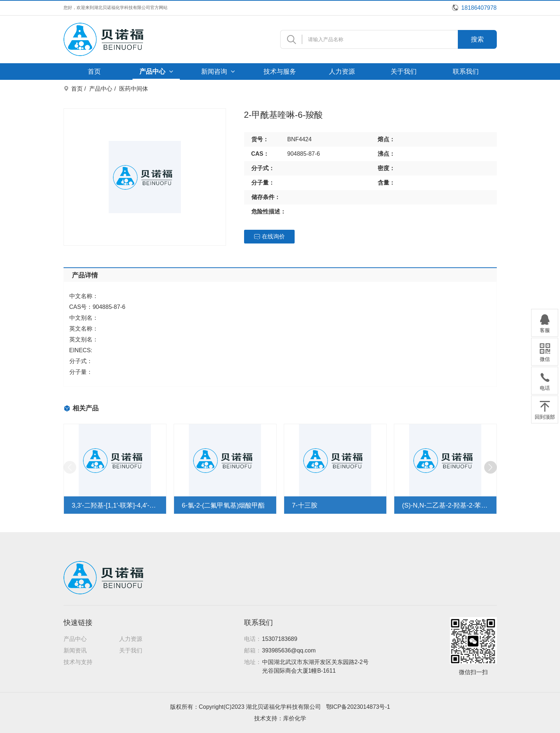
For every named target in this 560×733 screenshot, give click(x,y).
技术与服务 (280, 72)
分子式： (263, 168)
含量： (386, 183)
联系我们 (466, 72)
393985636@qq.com (289, 650)
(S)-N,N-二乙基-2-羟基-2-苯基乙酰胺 (445, 505)
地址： (253, 662)
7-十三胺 (305, 505)
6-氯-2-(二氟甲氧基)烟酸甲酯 (223, 505)
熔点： (386, 139)
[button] (490, 467)
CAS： (260, 154)
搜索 (477, 39)
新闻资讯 (75, 650)
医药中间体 (134, 89)
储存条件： (266, 197)
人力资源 (342, 72)
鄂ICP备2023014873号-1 (358, 707)
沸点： (386, 154)
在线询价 (269, 237)
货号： (260, 139)
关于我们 (404, 72)
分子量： (263, 183)
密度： (386, 168)
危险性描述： (269, 212)
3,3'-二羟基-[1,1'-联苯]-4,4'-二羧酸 (115, 505)
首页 (94, 72)
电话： (253, 639)
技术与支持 (78, 662)
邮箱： (253, 650)
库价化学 (295, 718)
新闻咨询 (218, 72)
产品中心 (156, 72)
